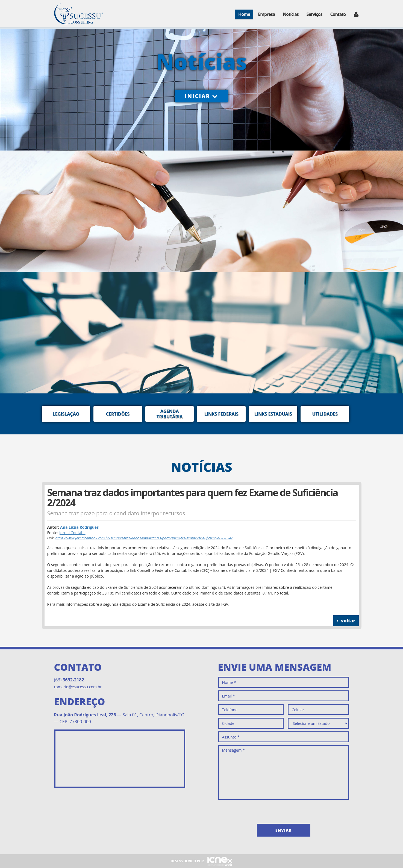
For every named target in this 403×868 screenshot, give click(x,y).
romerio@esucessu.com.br (78, 687)
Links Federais (221, 414)
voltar (346, 621)
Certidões (118, 414)
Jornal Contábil (72, 533)
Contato (338, 14)
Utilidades (325, 414)
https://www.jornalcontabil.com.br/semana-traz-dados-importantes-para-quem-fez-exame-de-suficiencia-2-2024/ (144, 538)
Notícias (291, 14)
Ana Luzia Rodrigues (79, 527)
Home (244, 14)
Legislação (66, 414)
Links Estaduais (273, 414)
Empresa (266, 14)
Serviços (314, 14)
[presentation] (260, 810)
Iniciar (202, 96)
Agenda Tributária (170, 414)
